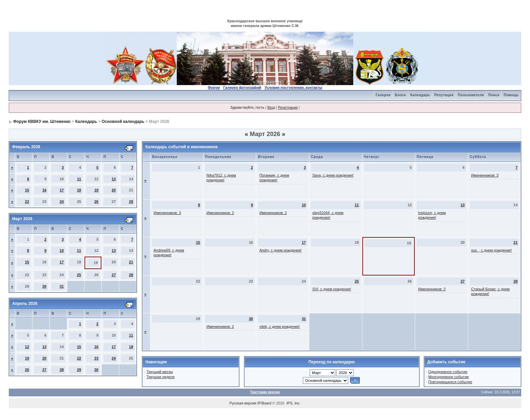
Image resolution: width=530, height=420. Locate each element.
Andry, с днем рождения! (280, 250)
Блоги (400, 95)
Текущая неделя (160, 377)
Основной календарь (123, 122)
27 (114, 275)
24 (62, 202)
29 (79, 370)
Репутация (444, 95)
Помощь (511, 95)
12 (27, 347)
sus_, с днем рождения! (491, 250)
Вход (271, 108)
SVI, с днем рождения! (332, 289)
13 (114, 179)
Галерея (383, 95)
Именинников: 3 (485, 175)
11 (79, 179)
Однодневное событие (448, 372)
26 (96, 202)
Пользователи (471, 95)
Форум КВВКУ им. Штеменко (42, 122)
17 (62, 190)
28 (131, 202)
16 (44, 190)
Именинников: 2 (220, 213)
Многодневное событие (449, 377)
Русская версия (243, 403)
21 (131, 262)
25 (79, 275)
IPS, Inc (293, 403)
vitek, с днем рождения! (280, 326)
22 (27, 202)
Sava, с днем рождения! (333, 175)
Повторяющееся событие (450, 382)
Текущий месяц (160, 372)
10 (62, 251)
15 (27, 190)
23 (96, 358)
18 (79, 190)
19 (96, 190)
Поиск (494, 95)
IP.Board (264, 403)
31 (62, 286)
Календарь (420, 95)
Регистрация (288, 108)
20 (114, 190)
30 (44, 286)
